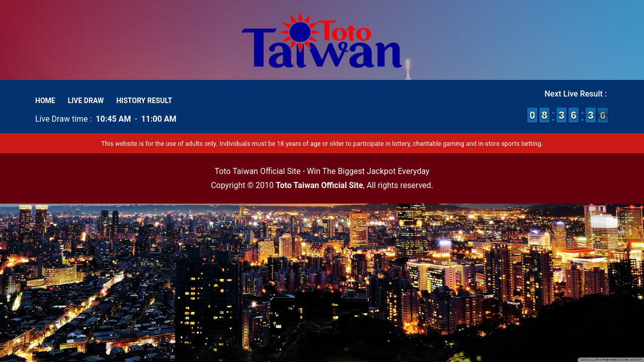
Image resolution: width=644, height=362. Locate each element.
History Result (144, 101)
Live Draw (86, 101)
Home (45, 101)
